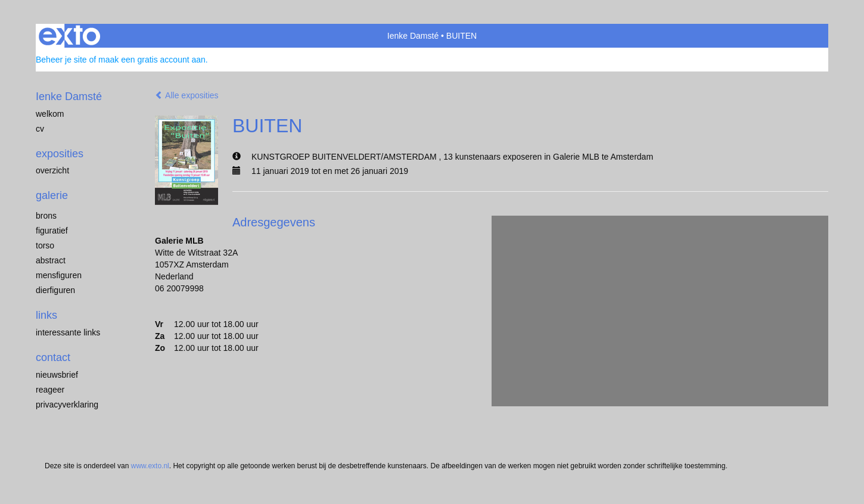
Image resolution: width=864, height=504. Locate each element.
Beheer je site (61, 60)
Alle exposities (187, 95)
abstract (51, 260)
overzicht (52, 170)
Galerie (52, 195)
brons (46, 216)
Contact (53, 357)
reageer (50, 390)
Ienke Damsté (413, 36)
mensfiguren (59, 275)
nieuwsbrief (57, 375)
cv (40, 129)
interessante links (68, 332)
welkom (50, 114)
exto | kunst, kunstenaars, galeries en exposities (69, 36)
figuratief (52, 231)
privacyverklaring (67, 405)
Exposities (60, 154)
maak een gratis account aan (152, 60)
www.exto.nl (150, 466)
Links (46, 315)
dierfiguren (55, 290)
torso (45, 245)
